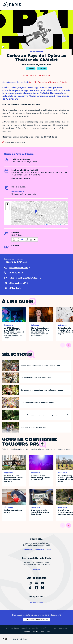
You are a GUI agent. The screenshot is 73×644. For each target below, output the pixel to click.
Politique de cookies (31, 632)
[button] (36, 211)
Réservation (17, 192)
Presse (54, 628)
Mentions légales (13, 628)
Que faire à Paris (20, 639)
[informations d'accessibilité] (25, 239)
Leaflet (48, 225)
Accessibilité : (35, 628)
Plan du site (45, 632)
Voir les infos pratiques (36, 75)
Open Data (63, 628)
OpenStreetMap (59, 225)
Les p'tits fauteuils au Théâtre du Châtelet (48, 82)
